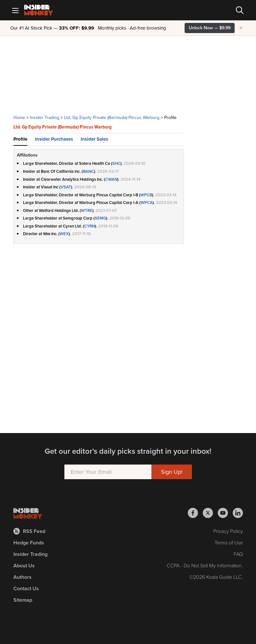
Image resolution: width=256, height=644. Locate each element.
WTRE (87, 210)
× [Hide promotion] (241, 28)
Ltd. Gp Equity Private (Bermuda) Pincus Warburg (112, 118)
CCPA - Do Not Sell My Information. (205, 566)
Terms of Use (229, 543)
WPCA (147, 203)
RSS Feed (29, 531)
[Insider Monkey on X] (210, 513)
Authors (22, 577)
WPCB (146, 195)
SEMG (100, 218)
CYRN (90, 226)
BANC (88, 171)
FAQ (238, 554)
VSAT (66, 187)
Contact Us (26, 588)
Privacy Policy (228, 531)
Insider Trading (45, 118)
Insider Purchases (54, 139)
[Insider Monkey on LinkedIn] (238, 513)
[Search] (240, 10)
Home (19, 118)
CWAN (111, 179)
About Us (24, 566)
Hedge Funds (29, 543)
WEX (64, 234)
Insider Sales (94, 139)
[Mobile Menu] (15, 10)
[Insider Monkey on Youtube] (225, 513)
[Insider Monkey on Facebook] (195, 513)
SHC (116, 163)
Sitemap (23, 600)
